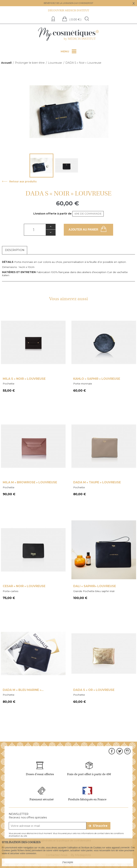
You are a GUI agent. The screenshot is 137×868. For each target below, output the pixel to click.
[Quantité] (35, 230)
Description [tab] (15, 250)
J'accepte (67, 862)
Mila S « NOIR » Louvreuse (24, 379)
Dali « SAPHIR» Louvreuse (95, 586)
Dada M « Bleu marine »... (23, 690)
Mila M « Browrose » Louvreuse (30, 482)
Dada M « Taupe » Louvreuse (97, 482)
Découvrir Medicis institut (68, 10)
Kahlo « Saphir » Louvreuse (97, 379)
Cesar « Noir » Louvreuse (24, 586)
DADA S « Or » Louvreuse (94, 690)
